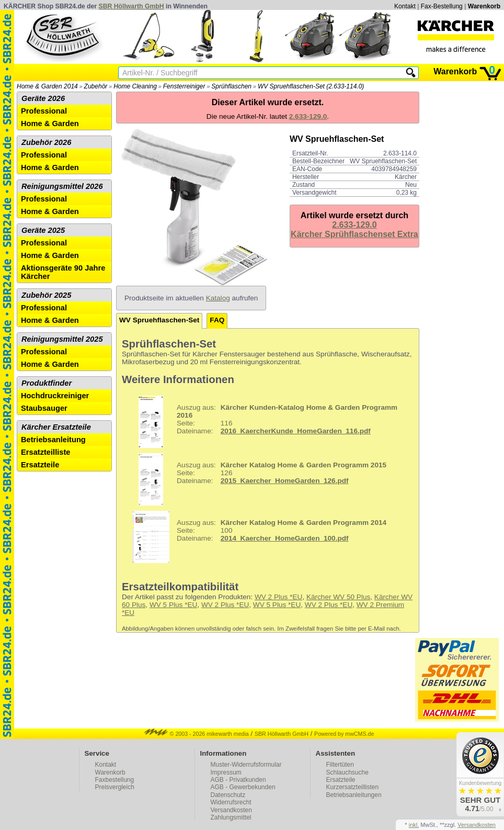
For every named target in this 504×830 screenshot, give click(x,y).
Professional (44, 111)
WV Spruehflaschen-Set (159, 320)
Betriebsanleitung (53, 440)
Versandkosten (231, 810)
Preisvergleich (115, 787)
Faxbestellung (115, 780)
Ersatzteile (40, 465)
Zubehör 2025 (46, 295)
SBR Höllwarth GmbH (131, 6)
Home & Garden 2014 (47, 86)
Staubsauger (44, 408)
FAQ (217, 320)
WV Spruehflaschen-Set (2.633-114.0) (311, 86)
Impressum (226, 772)
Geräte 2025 (43, 230)
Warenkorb (484, 6)
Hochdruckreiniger (55, 396)
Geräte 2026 (43, 98)
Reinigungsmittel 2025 (62, 339)
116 (261, 422)
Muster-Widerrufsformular (246, 765)
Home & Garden (50, 124)
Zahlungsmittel (231, 817)
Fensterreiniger (184, 86)
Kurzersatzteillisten (353, 787)
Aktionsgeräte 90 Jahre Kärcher (63, 272)
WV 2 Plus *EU (278, 597)
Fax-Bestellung (442, 6)
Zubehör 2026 (46, 142)
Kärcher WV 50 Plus (338, 597)
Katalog (218, 298)
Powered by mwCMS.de (344, 734)
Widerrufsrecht (231, 802)
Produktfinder (47, 383)
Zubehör (96, 86)
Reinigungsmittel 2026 (62, 186)
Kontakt (405, 6)
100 (255, 537)
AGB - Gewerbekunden (243, 787)
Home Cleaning (135, 86)
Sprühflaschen (231, 86)
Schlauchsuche (347, 772)
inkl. (414, 825)
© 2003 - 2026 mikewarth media (197, 734)
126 (255, 479)
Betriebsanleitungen (354, 795)
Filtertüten (340, 765)
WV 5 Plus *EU (173, 605)
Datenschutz (228, 795)
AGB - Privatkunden (238, 780)
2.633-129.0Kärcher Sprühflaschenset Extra (354, 229)
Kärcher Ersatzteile (56, 427)
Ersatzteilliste (46, 452)
